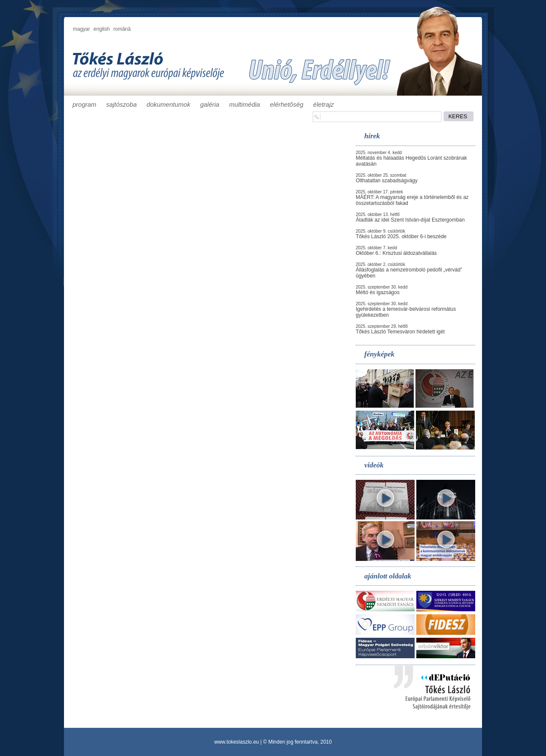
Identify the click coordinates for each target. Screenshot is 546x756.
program (84, 104)
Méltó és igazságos (378, 292)
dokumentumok (169, 104)
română (122, 29)
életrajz (323, 104)
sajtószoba (122, 104)
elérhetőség (287, 104)
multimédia (245, 104)
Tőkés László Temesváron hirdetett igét (400, 332)
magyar (81, 29)
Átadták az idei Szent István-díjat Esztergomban (410, 220)
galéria (210, 104)
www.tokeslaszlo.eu (237, 742)
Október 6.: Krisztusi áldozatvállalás (396, 253)
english (102, 29)
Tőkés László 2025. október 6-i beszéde (401, 236)
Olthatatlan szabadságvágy (387, 181)
